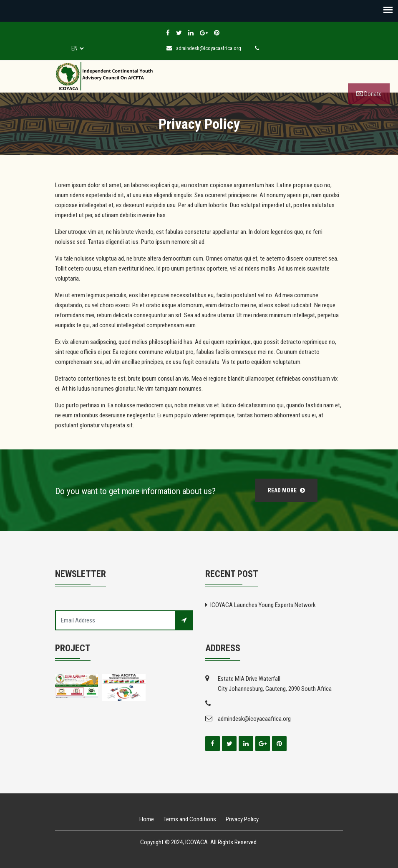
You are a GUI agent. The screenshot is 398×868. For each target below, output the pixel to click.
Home (147, 819)
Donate (369, 94)
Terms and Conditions (190, 819)
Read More (286, 490)
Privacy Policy (242, 819)
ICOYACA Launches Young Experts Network (263, 605)
